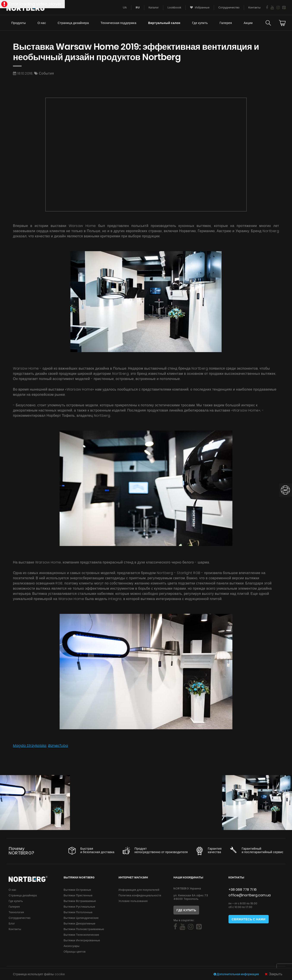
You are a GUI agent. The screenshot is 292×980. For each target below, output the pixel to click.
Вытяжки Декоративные (79, 923)
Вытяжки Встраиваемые (80, 901)
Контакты (15, 929)
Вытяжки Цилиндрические (81, 918)
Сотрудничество (20, 918)
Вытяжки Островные (77, 890)
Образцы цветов (75, 952)
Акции (248, 23)
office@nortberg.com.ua (250, 895)
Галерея (226, 23)
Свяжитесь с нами (249, 919)
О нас (42, 23)
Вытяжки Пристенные (78, 895)
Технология (16, 912)
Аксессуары (71, 946)
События (46, 73)
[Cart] (282, 23)
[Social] (175, 927)
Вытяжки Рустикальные (79, 907)
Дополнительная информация (237, 974)
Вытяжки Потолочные (78, 912)
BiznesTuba (58, 746)
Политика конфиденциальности (140, 895)
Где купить (200, 23)
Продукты (18, 23)
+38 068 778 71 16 (243, 890)
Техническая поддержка (119, 23)
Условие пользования (133, 901)
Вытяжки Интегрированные (82, 940)
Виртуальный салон (164, 23)
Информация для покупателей (139, 890)
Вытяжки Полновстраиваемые (84, 929)
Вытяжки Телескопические (81, 935)
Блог (12, 923)
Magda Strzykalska (30, 746)
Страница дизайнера (73, 23)
